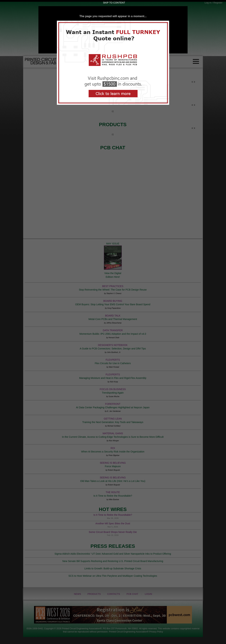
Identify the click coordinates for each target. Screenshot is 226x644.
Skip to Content (114, 3)
